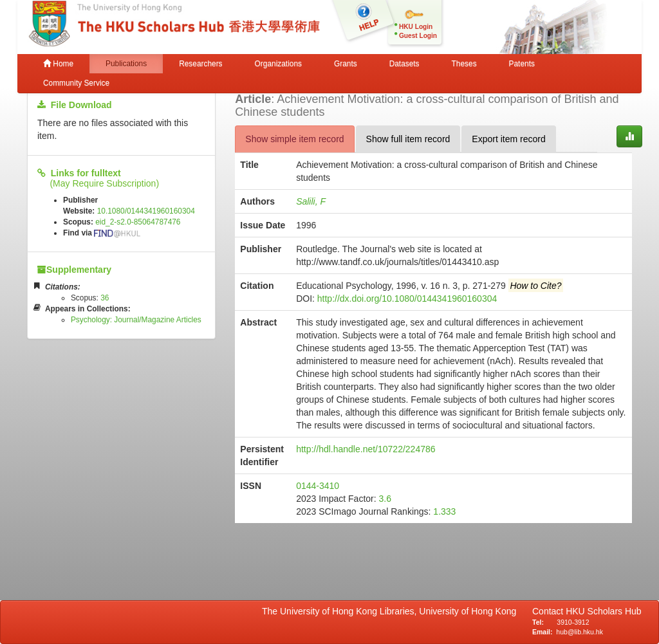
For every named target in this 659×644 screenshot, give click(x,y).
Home (58, 64)
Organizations (278, 64)
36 (105, 298)
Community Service (76, 83)
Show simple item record (294, 139)
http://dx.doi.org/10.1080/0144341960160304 (407, 299)
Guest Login (418, 36)
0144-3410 (318, 486)
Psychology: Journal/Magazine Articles (136, 320)
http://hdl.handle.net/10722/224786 (366, 449)
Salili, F (311, 201)
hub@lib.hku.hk (580, 632)
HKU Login (416, 27)
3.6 (385, 499)
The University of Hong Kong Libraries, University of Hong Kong (392, 611)
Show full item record (408, 139)
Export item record (508, 139)
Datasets (404, 64)
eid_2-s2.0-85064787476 (138, 222)
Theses (464, 64)
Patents (522, 64)
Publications (126, 64)
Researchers (200, 64)
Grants (346, 64)
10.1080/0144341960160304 (146, 211)
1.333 (444, 511)
